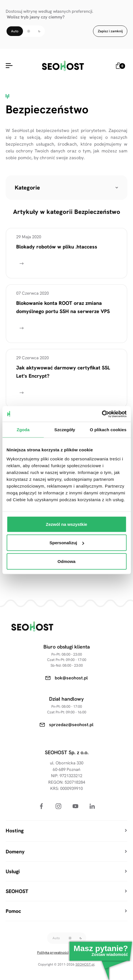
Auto (15, 31)
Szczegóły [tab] (65, 430)
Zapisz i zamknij (110, 31)
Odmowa (66, 561)
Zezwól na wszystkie (67, 524)
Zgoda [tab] (23, 430)
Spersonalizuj (67, 543)
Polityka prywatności (53, 953)
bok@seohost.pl (71, 678)
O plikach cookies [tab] (108, 430)
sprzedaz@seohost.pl (71, 725)
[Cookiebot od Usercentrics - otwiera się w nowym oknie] (102, 414)
